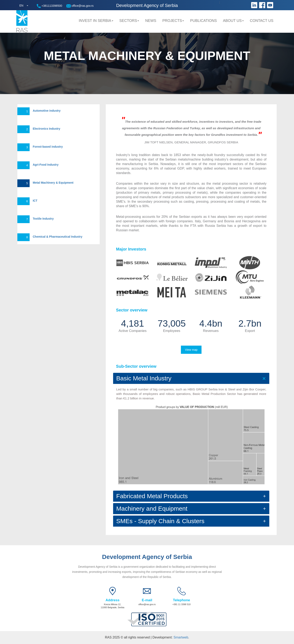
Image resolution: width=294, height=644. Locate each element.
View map (191, 350)
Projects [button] (173, 21)
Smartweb (181, 637)
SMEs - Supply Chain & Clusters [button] (160, 521)
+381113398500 (50, 6)
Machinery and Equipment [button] (152, 509)
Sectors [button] (129, 21)
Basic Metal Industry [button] (144, 378)
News (151, 21)
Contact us (262, 21)
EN (21, 6)
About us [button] (233, 21)
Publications (203, 21)
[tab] (191, 378)
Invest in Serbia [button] (96, 21)
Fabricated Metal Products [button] (152, 496)
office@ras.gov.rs (80, 6)
